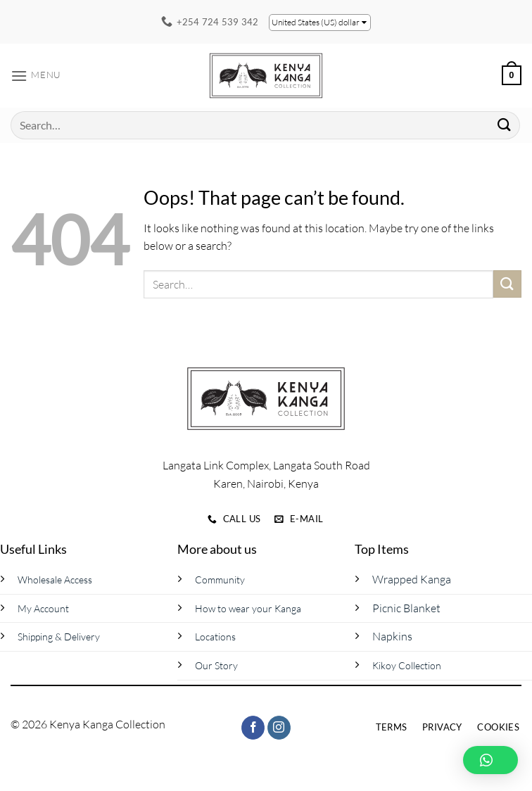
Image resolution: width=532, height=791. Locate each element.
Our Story (216, 665)
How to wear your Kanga (248, 608)
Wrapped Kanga (412, 579)
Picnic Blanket (406, 608)
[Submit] (505, 125)
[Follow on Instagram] (279, 728)
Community (220, 580)
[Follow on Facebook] (253, 728)
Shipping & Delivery (59, 637)
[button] (36, 76)
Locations (215, 637)
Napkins (392, 636)
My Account (43, 608)
